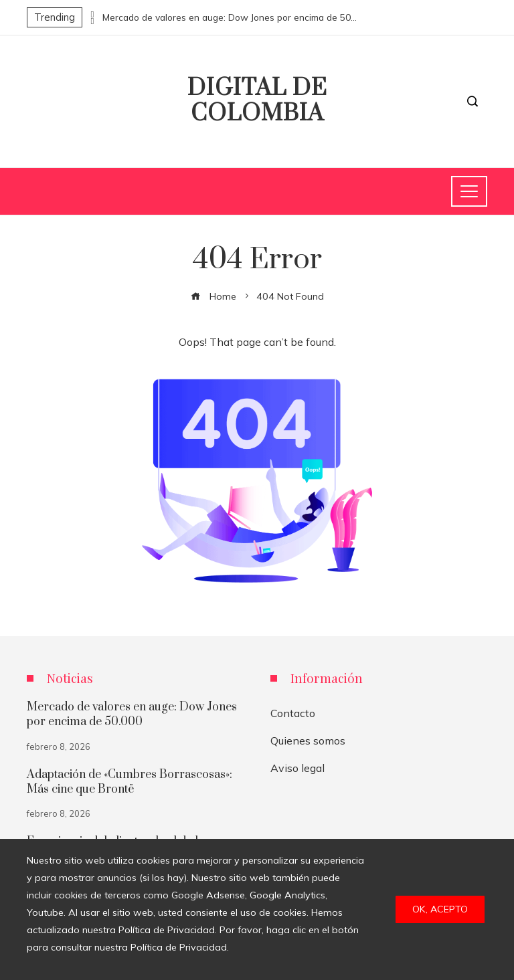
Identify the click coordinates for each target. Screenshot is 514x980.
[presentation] (92, 14)
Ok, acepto (440, 909)
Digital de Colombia (257, 101)
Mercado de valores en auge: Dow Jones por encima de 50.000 (230, 17)
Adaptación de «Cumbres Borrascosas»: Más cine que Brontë (130, 782)
